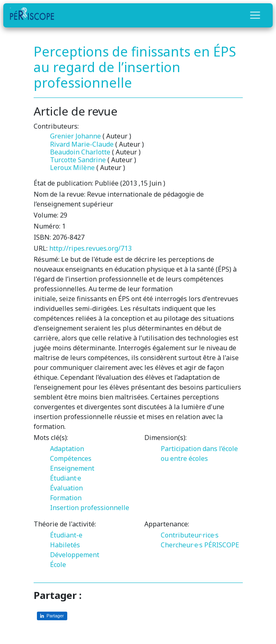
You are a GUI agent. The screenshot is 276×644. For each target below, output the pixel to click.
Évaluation (66, 488)
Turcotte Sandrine (78, 160)
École (58, 565)
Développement (75, 555)
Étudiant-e (66, 535)
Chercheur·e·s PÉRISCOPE (200, 545)
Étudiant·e (66, 478)
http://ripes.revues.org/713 (90, 248)
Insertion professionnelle (90, 508)
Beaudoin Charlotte (80, 152)
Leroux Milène (72, 168)
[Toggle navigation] (255, 15)
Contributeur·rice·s (190, 535)
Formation (66, 498)
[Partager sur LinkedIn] (52, 616)
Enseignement (72, 468)
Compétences (71, 458)
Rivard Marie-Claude (82, 144)
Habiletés (65, 545)
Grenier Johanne (75, 136)
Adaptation (67, 449)
